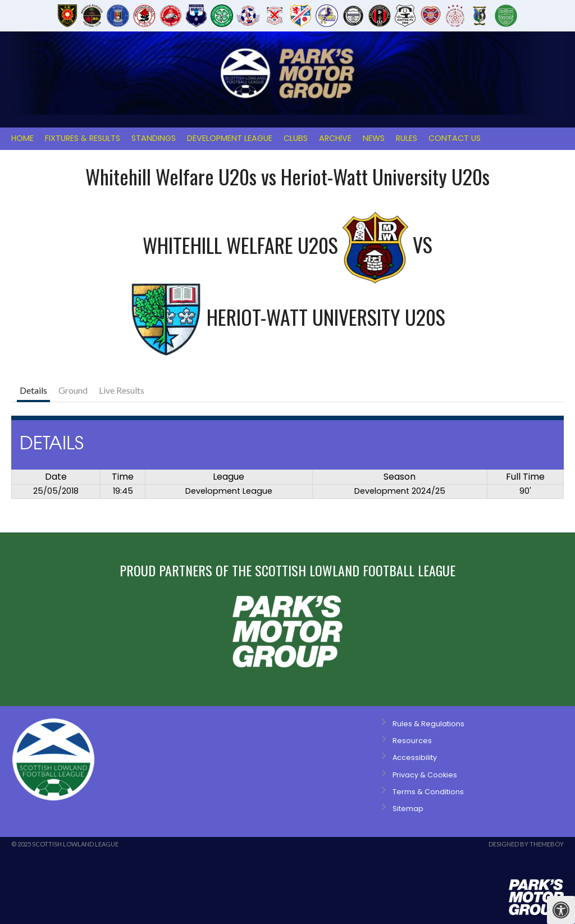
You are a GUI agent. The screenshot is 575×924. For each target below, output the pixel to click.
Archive (335, 138)
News (374, 138)
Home (22, 138)
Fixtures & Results (83, 138)
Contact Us (455, 138)
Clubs (296, 138)
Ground (73, 390)
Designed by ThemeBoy (526, 844)
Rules (407, 138)
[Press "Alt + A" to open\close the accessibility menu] (561, 910)
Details (33, 390)
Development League (230, 138)
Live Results (122, 390)
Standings (154, 138)
